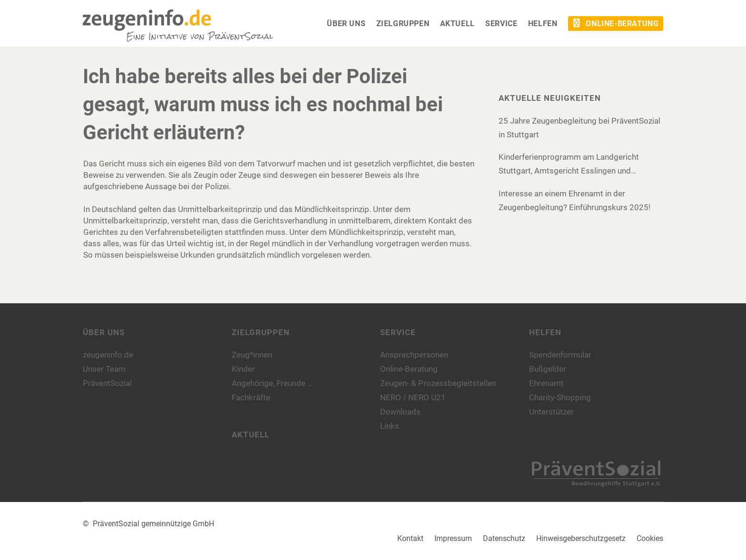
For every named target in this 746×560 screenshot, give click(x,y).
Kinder (243, 369)
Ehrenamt (546, 383)
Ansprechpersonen (414, 355)
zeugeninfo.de (108, 355)
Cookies (650, 538)
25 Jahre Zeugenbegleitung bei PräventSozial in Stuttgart (579, 128)
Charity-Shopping (560, 397)
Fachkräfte (251, 397)
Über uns (104, 332)
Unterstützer (551, 412)
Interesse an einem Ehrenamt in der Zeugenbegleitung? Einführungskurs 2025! (574, 200)
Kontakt (410, 538)
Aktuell (250, 434)
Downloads (400, 412)
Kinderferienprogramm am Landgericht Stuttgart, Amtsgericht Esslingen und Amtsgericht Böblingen (569, 165)
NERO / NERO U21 (413, 397)
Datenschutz (504, 538)
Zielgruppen (261, 332)
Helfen (545, 332)
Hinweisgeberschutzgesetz (581, 538)
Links (390, 426)
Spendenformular (560, 355)
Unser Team (104, 369)
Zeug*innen (252, 355)
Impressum (453, 538)
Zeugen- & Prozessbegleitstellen (438, 383)
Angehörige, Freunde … (272, 383)
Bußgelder (548, 369)
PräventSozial (107, 383)
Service (398, 332)
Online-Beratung (409, 369)
